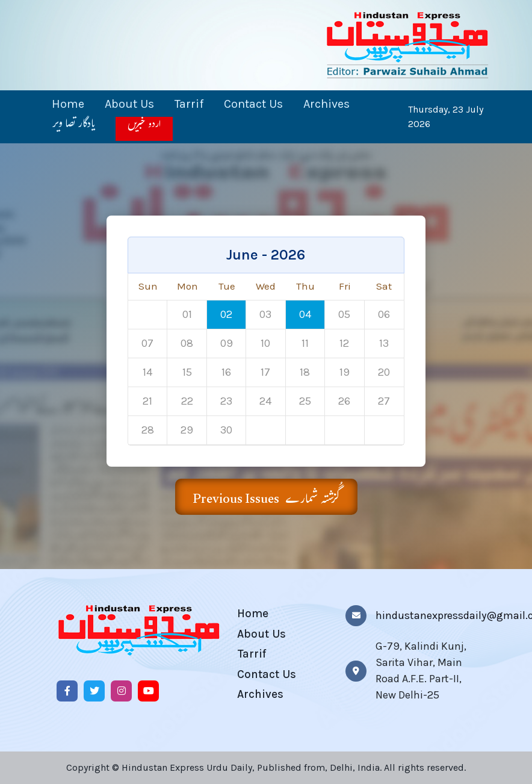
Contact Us (253, 104)
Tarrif (189, 104)
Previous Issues (266, 499)
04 (305, 314)
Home (68, 104)
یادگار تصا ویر (73, 129)
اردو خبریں (144, 129)
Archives (326, 104)
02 (226, 314)
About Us (129, 104)
